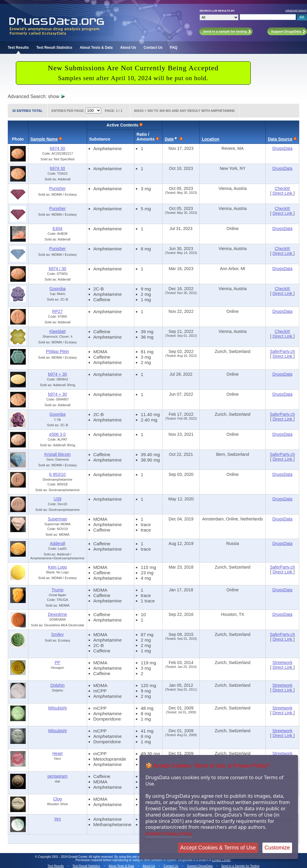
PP (58, 663)
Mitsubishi (57, 708)
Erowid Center (221, 860)
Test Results (18, 48)
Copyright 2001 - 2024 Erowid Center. (63, 857)
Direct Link (283, 193)
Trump (57, 590)
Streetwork (282, 663)
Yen (57, 819)
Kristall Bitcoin (57, 454)
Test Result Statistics (54, 48)
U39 (57, 499)
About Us (128, 48)
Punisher (57, 188)
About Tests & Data (96, 48)
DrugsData (282, 148)
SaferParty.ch (282, 351)
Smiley (57, 634)
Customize (277, 848)
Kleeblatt (57, 331)
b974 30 (58, 148)
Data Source (280, 139)
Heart (57, 753)
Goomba (57, 289)
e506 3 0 (58, 434)
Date (169, 139)
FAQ (174, 48)
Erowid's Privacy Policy (169, 833)
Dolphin (57, 685)
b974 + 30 (58, 374)
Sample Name (44, 139)
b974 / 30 (57, 269)
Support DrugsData (200, 866)
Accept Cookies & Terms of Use (218, 848)
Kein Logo (58, 567)
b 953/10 (58, 474)
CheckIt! (282, 188)
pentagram (58, 776)
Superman (58, 519)
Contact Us (153, 48)
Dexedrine (57, 614)
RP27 (58, 311)
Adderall (57, 543)
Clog (58, 799)
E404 (58, 229)
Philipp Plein (58, 351)
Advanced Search (296, 10)
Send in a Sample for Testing (240, 866)
